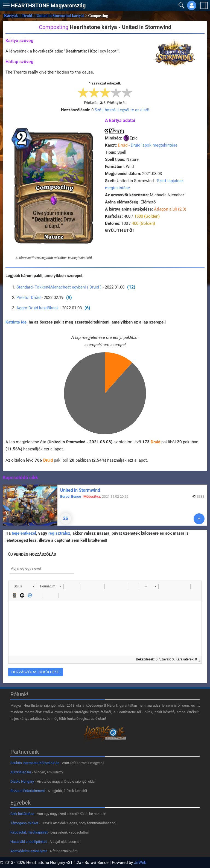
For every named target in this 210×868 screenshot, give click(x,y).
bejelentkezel (24, 533)
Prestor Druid (28, 298)
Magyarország (48, 5)
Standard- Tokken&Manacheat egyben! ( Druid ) (59, 287)
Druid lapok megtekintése (154, 145)
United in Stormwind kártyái (60, 16)
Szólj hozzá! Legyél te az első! (122, 110)
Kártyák (11, 16)
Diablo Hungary (22, 781)
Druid (27, 16)
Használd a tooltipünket (29, 842)
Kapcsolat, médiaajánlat (29, 832)
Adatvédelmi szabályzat (29, 851)
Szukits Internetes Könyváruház (35, 763)
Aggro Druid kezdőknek (38, 308)
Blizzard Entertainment (28, 791)
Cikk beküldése (22, 814)
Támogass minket (24, 823)
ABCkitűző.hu (21, 772)
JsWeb (140, 863)
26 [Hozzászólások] (66, 518)
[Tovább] (199, 519)
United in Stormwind (80, 490)
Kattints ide (16, 322)
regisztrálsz (59, 533)
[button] (24, 586)
